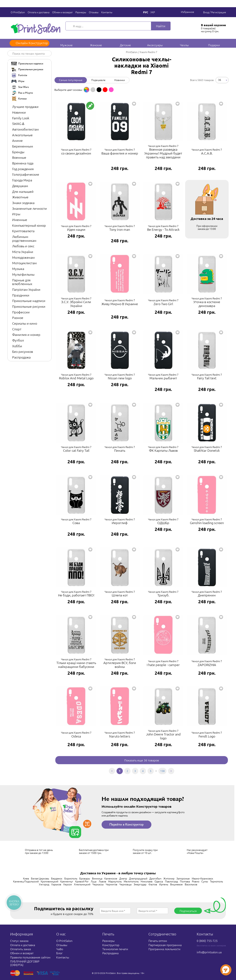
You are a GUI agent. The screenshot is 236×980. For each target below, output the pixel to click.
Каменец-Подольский (26, 881)
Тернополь (216, 881)
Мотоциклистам (24, 263)
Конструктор (111, 945)
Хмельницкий (82, 884)
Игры (16, 214)
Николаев (147, 881)
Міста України (23, 252)
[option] (86, 90)
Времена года (23, 163)
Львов (102, 881)
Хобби (17, 346)
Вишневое (176, 884)
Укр (153, 12)
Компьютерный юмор (29, 225)
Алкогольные (22, 135)
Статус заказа (19, 941)
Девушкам (20, 186)
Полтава (185, 881)
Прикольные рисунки (29, 306)
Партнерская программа (165, 945)
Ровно (196, 881)
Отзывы (93, 12)
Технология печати (115, 949)
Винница (97, 878)
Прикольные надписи (29, 301)
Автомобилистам (25, 129)
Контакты (106, 12)
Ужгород (44, 884)
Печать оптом (158, 941)
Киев (26, 878)
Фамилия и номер (26, 334)
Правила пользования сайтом (30, 957)
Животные (20, 197)
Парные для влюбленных (22, 282)
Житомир (169, 878)
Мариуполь (115, 881)
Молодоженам (23, 257)
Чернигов (111, 884)
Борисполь (71, 878)
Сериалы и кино (25, 323)
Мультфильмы (23, 274)
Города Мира (22, 180)
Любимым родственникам (24, 238)
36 (220, 80)
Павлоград (171, 881)
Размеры (80, 12)
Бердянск (57, 878)
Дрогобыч (155, 878)
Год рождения (23, 169)
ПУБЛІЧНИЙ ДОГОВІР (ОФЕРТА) (25, 963)
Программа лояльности (164, 949)
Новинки (19, 112)
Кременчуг (67, 881)
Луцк (94, 881)
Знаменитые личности (29, 208)
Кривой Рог (82, 881)
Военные (19, 157)
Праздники (21, 295)
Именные (20, 220)
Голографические (26, 174)
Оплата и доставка (38, 12)
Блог (59, 953)
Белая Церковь (40, 878)
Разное (18, 318)
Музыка (18, 269)
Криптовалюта (23, 231)
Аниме (17, 140)
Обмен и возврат (62, 12)
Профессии (21, 312)
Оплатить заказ (21, 949)
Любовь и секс (23, 246)
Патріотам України (26, 289)
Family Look (21, 118)
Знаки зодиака (23, 203)
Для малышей (23, 191)
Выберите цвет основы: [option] (68, 90)
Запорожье (183, 878)
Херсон (68, 884)
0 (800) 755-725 (207, 941)
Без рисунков (23, 351)
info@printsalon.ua (209, 952)
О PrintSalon (17, 12)
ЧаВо (60, 949)
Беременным (23, 146)
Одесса (159, 881)
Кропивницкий (50, 881)
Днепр (123, 878)
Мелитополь (131, 881)
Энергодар (140, 884)
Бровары (85, 878)
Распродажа (21, 357)
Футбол (18, 340)
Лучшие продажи (25, 107)
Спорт (17, 329)
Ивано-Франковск (202, 878)
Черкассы (98, 884)
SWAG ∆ (18, 123)
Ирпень (164, 884)
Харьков (56, 884)
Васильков (191, 884)
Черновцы (125, 884)
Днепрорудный (138, 878)
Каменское (111, 878)
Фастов (153, 884)
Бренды (18, 152)
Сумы (205, 881)
